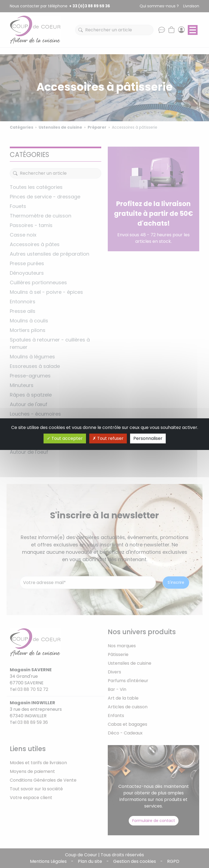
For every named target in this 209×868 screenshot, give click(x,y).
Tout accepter (65, 438)
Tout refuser (108, 438)
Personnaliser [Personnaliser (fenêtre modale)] (148, 438)
